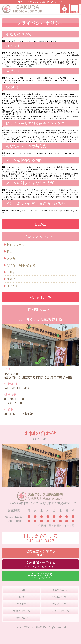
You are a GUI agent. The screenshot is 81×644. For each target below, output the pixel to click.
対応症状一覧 (40, 297)
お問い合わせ (22, 618)
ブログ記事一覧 (22, 611)
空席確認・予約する (40, 553)
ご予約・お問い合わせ (21, 265)
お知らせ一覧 (59, 604)
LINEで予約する (40, 576)
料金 (10, 251)
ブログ (11, 279)
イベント (13, 286)
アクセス (12, 258)
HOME (40, 224)
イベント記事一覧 (59, 611)
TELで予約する (40, 538)
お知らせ (12, 272)
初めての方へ (15, 245)
